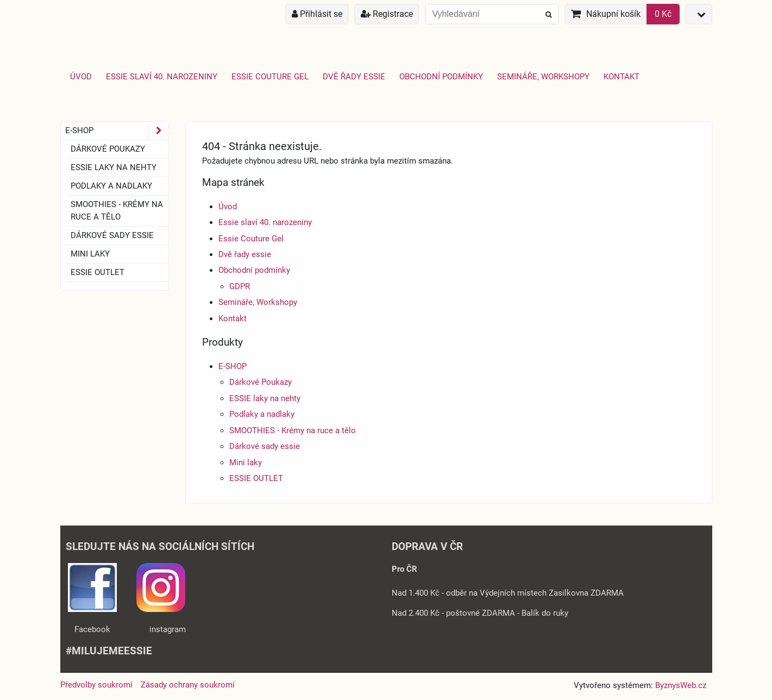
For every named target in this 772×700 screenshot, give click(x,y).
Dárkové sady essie (265, 446)
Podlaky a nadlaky (262, 414)
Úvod (81, 77)
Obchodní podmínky (441, 77)
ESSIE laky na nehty (265, 398)
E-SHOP (233, 366)
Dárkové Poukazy (261, 382)
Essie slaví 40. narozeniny (162, 77)
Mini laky (246, 462)
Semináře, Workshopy (543, 77)
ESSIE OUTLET (256, 478)
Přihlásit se (317, 14)
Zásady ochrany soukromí (188, 685)
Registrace (387, 14)
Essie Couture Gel (270, 77)
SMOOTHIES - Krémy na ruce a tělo (293, 430)
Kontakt (622, 77)
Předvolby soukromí (96, 685)
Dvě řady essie (354, 77)
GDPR (240, 286)
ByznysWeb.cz (681, 685)
